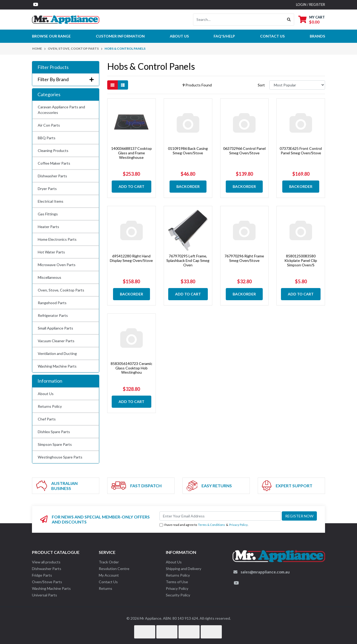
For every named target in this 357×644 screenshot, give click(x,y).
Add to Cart (131, 186)
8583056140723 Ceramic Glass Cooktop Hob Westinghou (131, 368)
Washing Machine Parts (57, 366)
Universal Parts (44, 595)
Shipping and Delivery (184, 569)
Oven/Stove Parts (47, 582)
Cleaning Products (53, 150)
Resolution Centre (114, 569)
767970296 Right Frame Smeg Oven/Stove (244, 258)
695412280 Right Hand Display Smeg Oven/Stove (131, 258)
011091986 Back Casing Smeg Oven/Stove (188, 151)
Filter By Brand (66, 79)
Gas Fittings (48, 214)
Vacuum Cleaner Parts (56, 341)
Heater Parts (48, 227)
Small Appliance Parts (55, 328)
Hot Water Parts (51, 252)
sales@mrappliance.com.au (265, 572)
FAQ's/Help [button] (224, 36)
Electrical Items (51, 201)
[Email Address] (220, 516)
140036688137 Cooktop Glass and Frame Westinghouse (131, 153)
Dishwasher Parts (52, 176)
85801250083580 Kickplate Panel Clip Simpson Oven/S (301, 260)
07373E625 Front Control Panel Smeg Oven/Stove (301, 151)
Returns (105, 588)
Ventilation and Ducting (57, 353)
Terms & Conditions (212, 525)
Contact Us (108, 582)
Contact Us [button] (272, 36)
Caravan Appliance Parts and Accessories (61, 110)
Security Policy (178, 595)
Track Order (109, 562)
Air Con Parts (49, 125)
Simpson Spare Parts (55, 444)
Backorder (188, 186)
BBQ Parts (47, 138)
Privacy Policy (238, 525)
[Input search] (239, 20)
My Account (109, 575)
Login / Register (311, 4)
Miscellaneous (50, 277)
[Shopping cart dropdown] (312, 19)
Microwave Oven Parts (57, 265)
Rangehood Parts (52, 303)
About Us (179, 36)
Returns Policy (50, 406)
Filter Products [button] (53, 67)
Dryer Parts (47, 189)
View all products (46, 562)
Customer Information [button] (120, 36)
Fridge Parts (42, 575)
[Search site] (289, 20)
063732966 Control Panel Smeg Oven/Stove (244, 151)
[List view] (123, 85)
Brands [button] (317, 36)
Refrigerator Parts (53, 315)
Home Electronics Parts (57, 239)
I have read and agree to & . (204, 525)
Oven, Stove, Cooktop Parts (61, 290)
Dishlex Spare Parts (54, 432)
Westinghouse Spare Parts (60, 457)
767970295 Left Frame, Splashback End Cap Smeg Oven (188, 260)
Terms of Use (177, 582)
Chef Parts (47, 419)
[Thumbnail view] (112, 85)
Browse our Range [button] (51, 36)
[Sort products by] (297, 85)
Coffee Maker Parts (54, 163)
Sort (261, 85)
